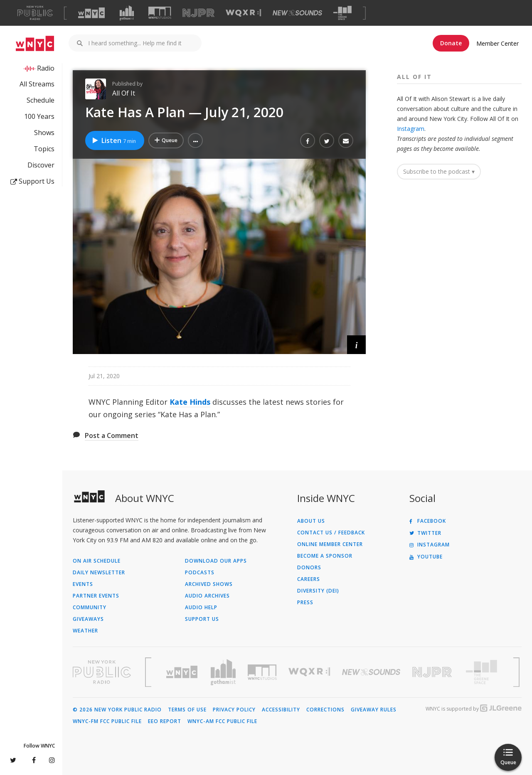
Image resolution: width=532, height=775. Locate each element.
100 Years (39, 116)
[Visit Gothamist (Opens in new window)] (127, 13)
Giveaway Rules (374, 710)
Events (83, 584)
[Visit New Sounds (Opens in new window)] (297, 13)
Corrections (325, 710)
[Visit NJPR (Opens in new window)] (198, 13)
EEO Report (165, 721)
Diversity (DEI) (318, 591)
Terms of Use (187, 710)
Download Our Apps (216, 561)
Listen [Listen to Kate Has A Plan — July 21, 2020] (114, 140)
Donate (451, 43)
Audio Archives (207, 596)
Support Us (32, 181)
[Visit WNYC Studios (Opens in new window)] (160, 13)
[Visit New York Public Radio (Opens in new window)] (102, 672)
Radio (46, 68)
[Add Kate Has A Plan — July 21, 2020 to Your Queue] (166, 140)
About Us (311, 521)
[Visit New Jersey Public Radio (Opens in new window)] (433, 672)
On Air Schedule (97, 561)
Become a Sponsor (325, 556)
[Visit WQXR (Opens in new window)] (243, 13)
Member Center (498, 43)
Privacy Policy (234, 710)
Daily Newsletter (99, 573)
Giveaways (88, 619)
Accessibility (281, 710)
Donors (309, 568)
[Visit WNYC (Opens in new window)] (91, 13)
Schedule (41, 100)
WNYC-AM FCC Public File (222, 721)
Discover (41, 165)
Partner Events (96, 596)
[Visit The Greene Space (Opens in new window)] (342, 13)
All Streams (37, 84)
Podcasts (200, 573)
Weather (85, 631)
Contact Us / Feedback (331, 533)
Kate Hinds (190, 402)
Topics (44, 149)
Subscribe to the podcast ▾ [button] (439, 171)
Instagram (411, 129)
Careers (309, 579)
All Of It (124, 93)
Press (305, 603)
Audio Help (201, 608)
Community (90, 608)
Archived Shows (209, 584)
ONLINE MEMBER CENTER (330, 544)
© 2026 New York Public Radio (117, 710)
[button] (195, 140)
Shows (44, 133)
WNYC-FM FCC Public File (107, 721)
